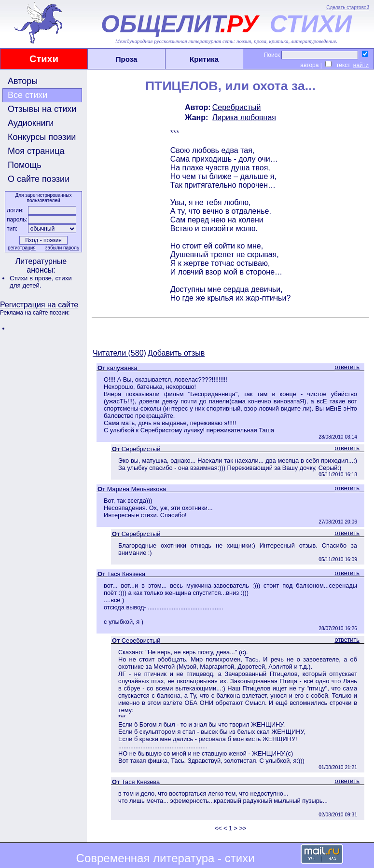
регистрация (22, 248)
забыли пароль (62, 248)
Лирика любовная (244, 117)
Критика (204, 59)
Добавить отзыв (176, 353)
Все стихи (28, 95)
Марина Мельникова (137, 489)
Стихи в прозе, (32, 278)
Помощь (25, 165)
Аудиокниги (31, 123)
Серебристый (237, 107)
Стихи (44, 59)
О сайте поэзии (39, 179)
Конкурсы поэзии (42, 137)
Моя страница (36, 151)
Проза (127, 59)
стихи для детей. (41, 282)
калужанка (122, 368)
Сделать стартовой (348, 7)
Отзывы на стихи (42, 109)
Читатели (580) (119, 353)
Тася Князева (126, 574)
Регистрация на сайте (39, 305)
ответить (347, 367)
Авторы (23, 81)
